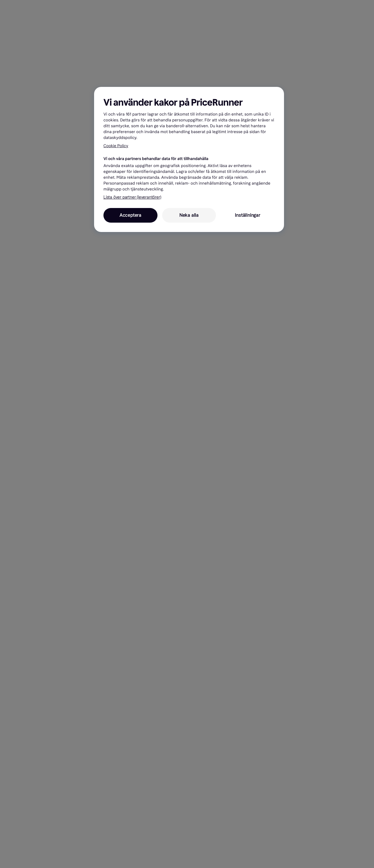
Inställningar (247, 215)
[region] (189, 159)
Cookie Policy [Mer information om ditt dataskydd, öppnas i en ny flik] (116, 146)
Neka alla (189, 215)
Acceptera (130, 215)
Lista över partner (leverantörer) (132, 197)
